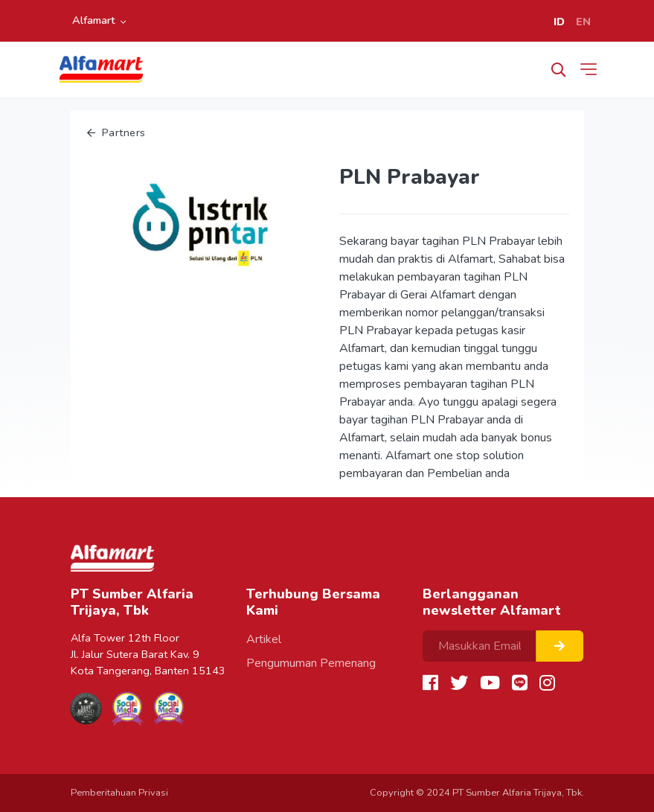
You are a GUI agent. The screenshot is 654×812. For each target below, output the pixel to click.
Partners (116, 132)
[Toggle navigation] (592, 69)
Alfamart (94, 20)
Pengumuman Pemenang (311, 663)
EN (583, 22)
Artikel (264, 639)
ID (559, 22)
